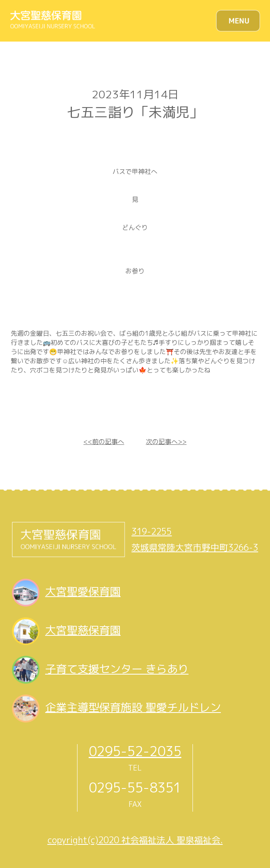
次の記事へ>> (166, 442)
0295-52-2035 (135, 751)
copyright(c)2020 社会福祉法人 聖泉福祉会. (135, 840)
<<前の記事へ (104, 442)
